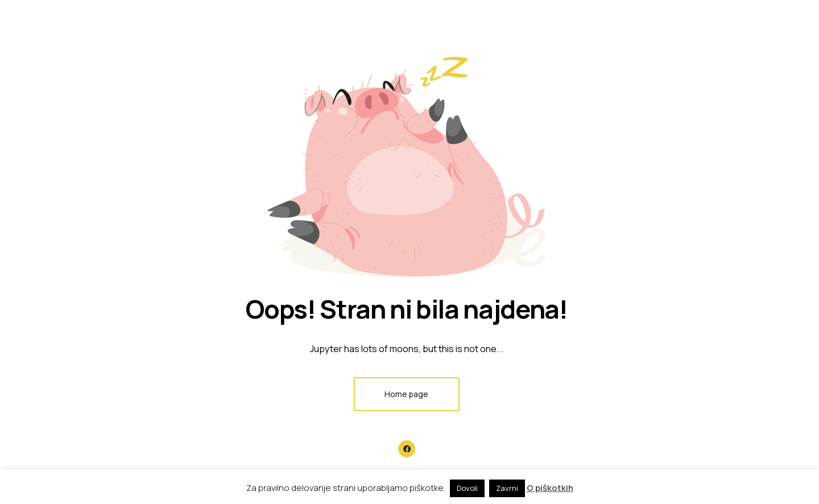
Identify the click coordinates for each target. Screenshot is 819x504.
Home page (406, 394)
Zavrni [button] (507, 488)
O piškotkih (550, 488)
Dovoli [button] (467, 488)
